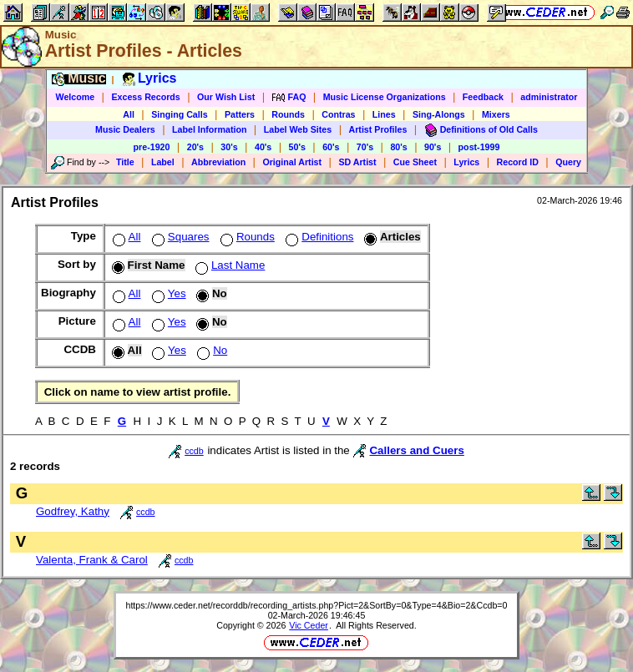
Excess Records (145, 97)
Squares (179, 237)
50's (297, 147)
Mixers (496, 114)
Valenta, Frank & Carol (92, 560)
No (210, 350)
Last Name (228, 265)
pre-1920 (152, 147)
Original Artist (292, 162)
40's (263, 147)
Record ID (518, 162)
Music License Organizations (385, 97)
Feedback (483, 97)
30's (229, 147)
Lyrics (466, 162)
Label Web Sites (298, 129)
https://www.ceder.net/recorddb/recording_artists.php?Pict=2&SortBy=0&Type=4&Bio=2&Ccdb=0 (316, 605)
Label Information (209, 129)
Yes (167, 293)
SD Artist (357, 162)
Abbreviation (218, 162)
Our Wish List (226, 97)
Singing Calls (180, 114)
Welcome (76, 97)
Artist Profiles (378, 129)
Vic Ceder (309, 625)
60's (331, 147)
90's (433, 147)
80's (398, 147)
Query (568, 162)
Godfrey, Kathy (73, 511)
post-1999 (479, 147)
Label (163, 162)
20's (195, 147)
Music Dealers (125, 129)
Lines (384, 114)
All (129, 114)
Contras (338, 114)
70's (365, 147)
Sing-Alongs (439, 114)
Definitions (318, 237)
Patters (240, 114)
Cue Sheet (415, 162)
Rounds (288, 114)
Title (125, 162)
